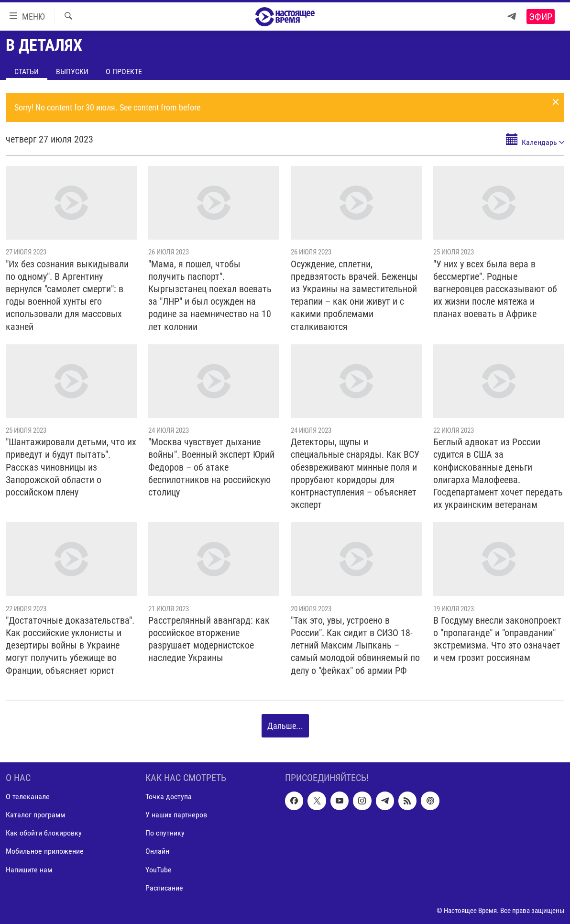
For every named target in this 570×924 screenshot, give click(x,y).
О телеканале (28, 797)
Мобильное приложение (45, 852)
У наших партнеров (176, 815)
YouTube (159, 870)
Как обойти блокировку (44, 833)
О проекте (124, 71)
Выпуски (72, 71)
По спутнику (165, 833)
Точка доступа (169, 797)
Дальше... (285, 726)
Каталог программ (35, 815)
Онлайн (157, 852)
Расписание (164, 888)
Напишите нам (29, 870)
